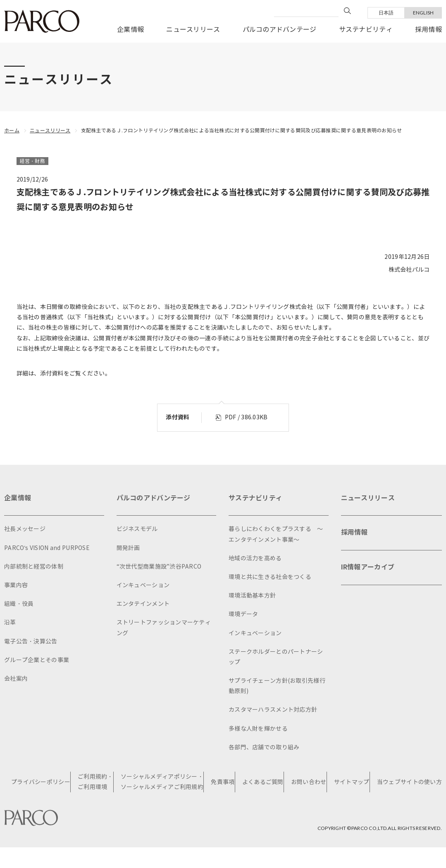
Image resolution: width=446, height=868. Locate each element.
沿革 (10, 623)
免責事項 (223, 782)
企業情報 (130, 30)
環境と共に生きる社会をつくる (270, 577)
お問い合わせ (309, 782)
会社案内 (16, 679)
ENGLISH (423, 13)
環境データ (243, 614)
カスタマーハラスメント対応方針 (273, 710)
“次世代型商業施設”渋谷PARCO (159, 567)
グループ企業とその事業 (37, 660)
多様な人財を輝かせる (258, 729)
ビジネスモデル (137, 529)
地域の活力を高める (255, 558)
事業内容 (16, 585)
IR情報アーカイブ (368, 567)
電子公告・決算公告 (31, 642)
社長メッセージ (25, 529)
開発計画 (128, 548)
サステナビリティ (366, 30)
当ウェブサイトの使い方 (409, 782)
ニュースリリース (193, 30)
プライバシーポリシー (41, 782)
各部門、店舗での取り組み (264, 747)
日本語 (386, 13)
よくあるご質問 (263, 782)
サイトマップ (352, 782)
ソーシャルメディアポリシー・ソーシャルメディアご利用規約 (162, 782)
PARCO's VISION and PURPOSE (47, 548)
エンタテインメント (143, 604)
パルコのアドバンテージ (280, 30)
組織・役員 (19, 604)
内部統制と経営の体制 (34, 567)
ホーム (12, 130)
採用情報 (428, 30)
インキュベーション (143, 585)
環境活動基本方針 (252, 596)
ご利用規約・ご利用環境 (95, 782)
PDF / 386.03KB (246, 417)
